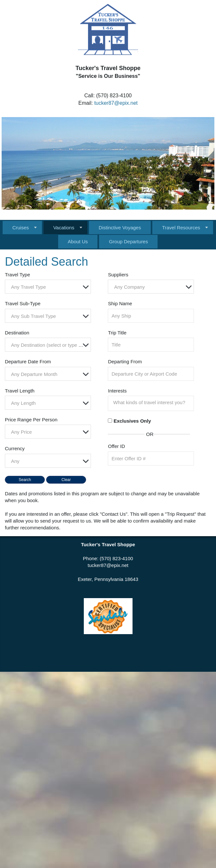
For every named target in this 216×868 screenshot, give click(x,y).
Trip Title (117, 333)
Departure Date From (28, 362)
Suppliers (118, 275)
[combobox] (48, 287)
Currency (15, 448)
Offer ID (116, 446)
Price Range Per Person (31, 420)
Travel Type (18, 275)
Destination (17, 333)
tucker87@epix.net (116, 103)
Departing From (125, 362)
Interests (117, 391)
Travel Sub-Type (23, 303)
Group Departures (128, 241)
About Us (78, 241)
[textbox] (50, 287)
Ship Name (120, 303)
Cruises (21, 228)
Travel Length (20, 391)
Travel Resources (181, 228)
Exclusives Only (132, 421)
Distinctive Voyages (120, 228)
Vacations (64, 228)
